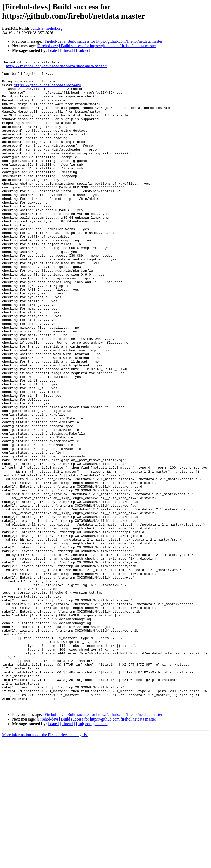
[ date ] (54, 50)
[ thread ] (68, 50)
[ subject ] (84, 50)
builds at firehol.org (47, 28)
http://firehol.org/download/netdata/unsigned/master (56, 67)
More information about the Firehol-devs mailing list (45, 864)
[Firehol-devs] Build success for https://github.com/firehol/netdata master (103, 41)
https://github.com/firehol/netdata (47, 90)
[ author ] (101, 50)
